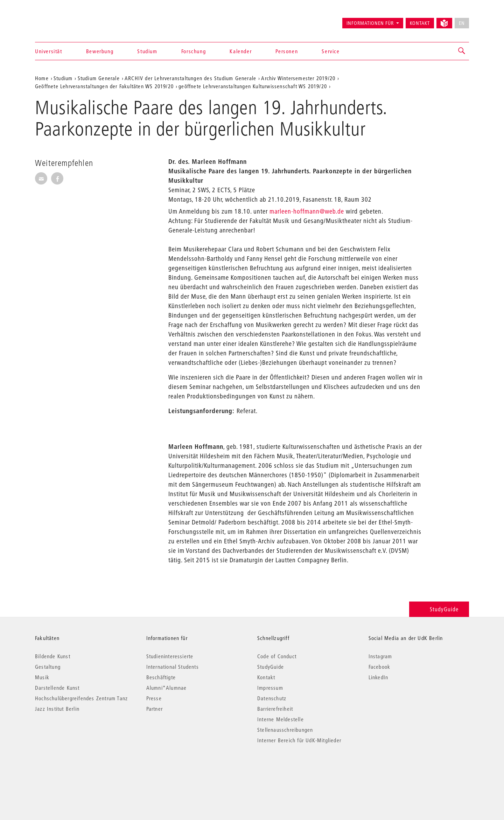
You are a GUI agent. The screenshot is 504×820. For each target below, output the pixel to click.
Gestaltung (48, 667)
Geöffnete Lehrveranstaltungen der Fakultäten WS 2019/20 (104, 86)
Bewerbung (100, 51)
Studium (147, 51)
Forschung (194, 51)
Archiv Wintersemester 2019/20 (298, 78)
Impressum (270, 688)
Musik (42, 677)
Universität (49, 51)
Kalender (241, 51)
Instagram (380, 656)
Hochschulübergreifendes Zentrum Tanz (81, 698)
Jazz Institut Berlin (57, 709)
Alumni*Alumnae (167, 688)
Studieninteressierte (170, 656)
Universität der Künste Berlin (62, 20)
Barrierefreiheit (275, 709)
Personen (287, 51)
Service (331, 51)
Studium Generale (99, 78)
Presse (154, 698)
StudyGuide (439, 609)
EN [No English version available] (462, 23)
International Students (173, 667)
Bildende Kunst (53, 656)
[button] (462, 51)
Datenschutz (272, 698)
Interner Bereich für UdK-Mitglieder (299, 740)
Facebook (380, 667)
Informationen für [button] (370, 23)
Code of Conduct (277, 656)
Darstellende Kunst (57, 688)
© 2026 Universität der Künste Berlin (72, 770)
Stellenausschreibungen (285, 730)
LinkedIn (379, 677)
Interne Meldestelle (281, 719)
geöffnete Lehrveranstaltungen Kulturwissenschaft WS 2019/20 (253, 86)
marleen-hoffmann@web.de (307, 211)
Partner (155, 709)
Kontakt (420, 23)
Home (42, 78)
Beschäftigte (161, 677)
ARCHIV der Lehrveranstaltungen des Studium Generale (190, 78)
